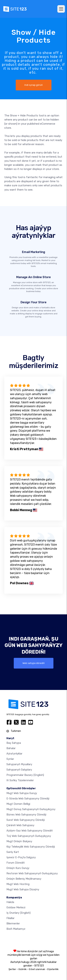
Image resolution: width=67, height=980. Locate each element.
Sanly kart (13, 852)
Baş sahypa (14, 743)
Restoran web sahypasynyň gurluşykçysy (32, 873)
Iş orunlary (18, 913)
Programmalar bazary (25, 775)
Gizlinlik (23, 969)
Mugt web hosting (18, 884)
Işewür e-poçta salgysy (21, 857)
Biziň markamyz (16, 929)
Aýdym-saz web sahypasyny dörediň (30, 831)
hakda (10, 902)
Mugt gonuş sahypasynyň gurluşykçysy (31, 809)
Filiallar (10, 918)
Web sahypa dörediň (34, 663)
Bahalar (11, 748)
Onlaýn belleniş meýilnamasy (24, 879)
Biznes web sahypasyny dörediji (26, 815)
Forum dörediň (16, 863)
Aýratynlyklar (14, 754)
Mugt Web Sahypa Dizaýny (23, 889)
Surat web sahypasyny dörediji (26, 820)
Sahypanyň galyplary (19, 770)
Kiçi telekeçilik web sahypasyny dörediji (31, 847)
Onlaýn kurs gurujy (18, 868)
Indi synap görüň (34, 85)
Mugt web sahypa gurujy (22, 793)
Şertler (12, 969)
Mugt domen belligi (18, 804)
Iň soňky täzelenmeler (20, 780)
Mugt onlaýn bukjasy (19, 841)
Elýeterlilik (53, 969)
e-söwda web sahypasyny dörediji (28, 799)
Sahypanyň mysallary (19, 764)
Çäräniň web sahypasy (20, 825)
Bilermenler (13, 923)
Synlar (10, 759)
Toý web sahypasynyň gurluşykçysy (29, 836)
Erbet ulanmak (37, 969)
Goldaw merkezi (16, 907)
